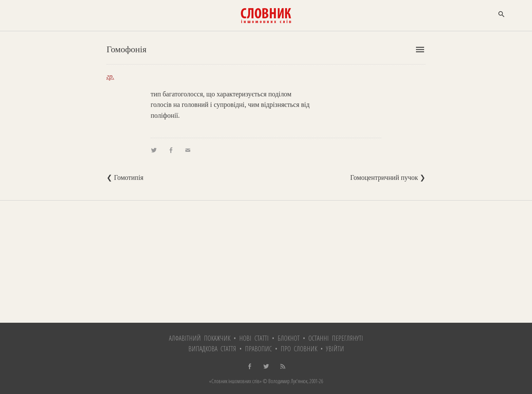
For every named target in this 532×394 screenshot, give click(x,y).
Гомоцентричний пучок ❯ (388, 177)
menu (420, 50)
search (501, 14)
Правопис (258, 349)
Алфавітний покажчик (200, 338)
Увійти (335, 349)
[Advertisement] (266, 262)
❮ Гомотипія (125, 177)
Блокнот (289, 338)
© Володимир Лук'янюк (284, 381)
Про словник (299, 349)
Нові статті (254, 338)
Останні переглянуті (336, 338)
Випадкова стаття (212, 349)
